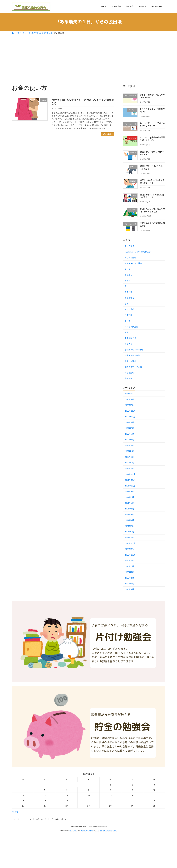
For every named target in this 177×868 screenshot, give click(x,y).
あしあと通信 (130, 258)
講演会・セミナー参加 (134, 350)
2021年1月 (129, 537)
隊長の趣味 (129, 373)
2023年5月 (129, 405)
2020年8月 (129, 566)
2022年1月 (129, 468)
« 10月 (15, 812)
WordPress (73, 831)
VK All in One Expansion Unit (106, 831)
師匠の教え (129, 298)
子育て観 (128, 292)
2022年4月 (129, 451)
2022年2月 (129, 463)
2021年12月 (130, 474)
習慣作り (128, 344)
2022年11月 (130, 411)
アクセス (28, 819)
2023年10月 (130, 394)
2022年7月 (129, 434)
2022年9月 (129, 422)
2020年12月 (130, 543)
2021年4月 (129, 520)
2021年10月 (130, 486)
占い (127, 286)
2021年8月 (129, 497)
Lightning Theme (87, 831)
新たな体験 (129, 309)
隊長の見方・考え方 (133, 367)
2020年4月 (129, 589)
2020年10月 (130, 555)
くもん (127, 269)
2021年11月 (130, 480)
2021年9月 (129, 491)
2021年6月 (129, 509)
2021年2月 (129, 532)
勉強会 (127, 281)
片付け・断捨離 (131, 327)
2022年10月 (130, 416)
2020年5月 (129, 583)
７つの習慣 (129, 246)
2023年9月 (129, 399)
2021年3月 (129, 526)
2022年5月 (129, 445)
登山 (127, 332)
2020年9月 (129, 560)
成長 (127, 304)
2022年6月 (129, 440)
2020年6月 (129, 578)
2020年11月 (130, 549)
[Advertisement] (88, 56)
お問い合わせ (41, 819)
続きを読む (107, 134)
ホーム (17, 819)
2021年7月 (129, 503)
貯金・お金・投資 (132, 355)
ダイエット (129, 275)
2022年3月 (129, 457)
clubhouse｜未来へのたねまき (138, 252)
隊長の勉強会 (130, 361)
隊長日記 (128, 378)
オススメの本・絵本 (133, 263)
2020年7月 (129, 572)
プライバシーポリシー (59, 819)
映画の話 (128, 315)
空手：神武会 (130, 338)
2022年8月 (129, 428)
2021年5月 (129, 514)
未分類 (127, 321)
